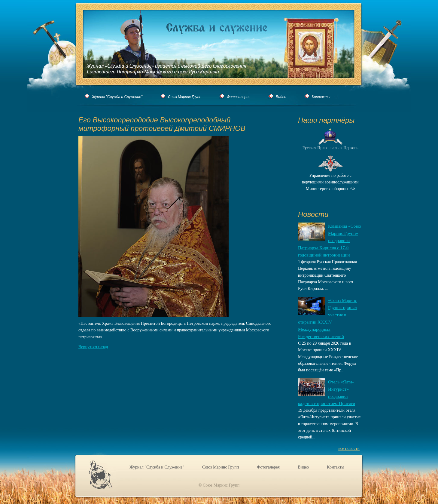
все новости (349, 449)
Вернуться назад (93, 347)
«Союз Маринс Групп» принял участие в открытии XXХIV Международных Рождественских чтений (327, 318)
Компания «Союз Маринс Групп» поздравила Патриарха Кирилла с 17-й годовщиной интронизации (330, 241)
